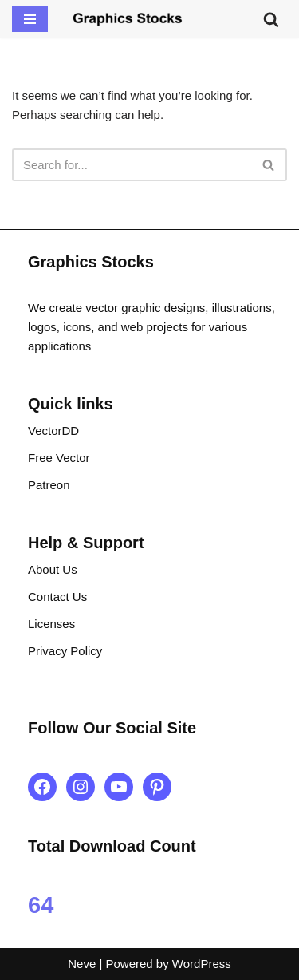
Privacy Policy (65, 651)
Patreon (49, 485)
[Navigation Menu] (30, 19)
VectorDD (53, 431)
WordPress (202, 964)
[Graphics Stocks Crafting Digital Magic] (128, 19)
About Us (53, 569)
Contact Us (57, 597)
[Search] (271, 19)
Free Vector (59, 458)
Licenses (51, 624)
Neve (82, 964)
